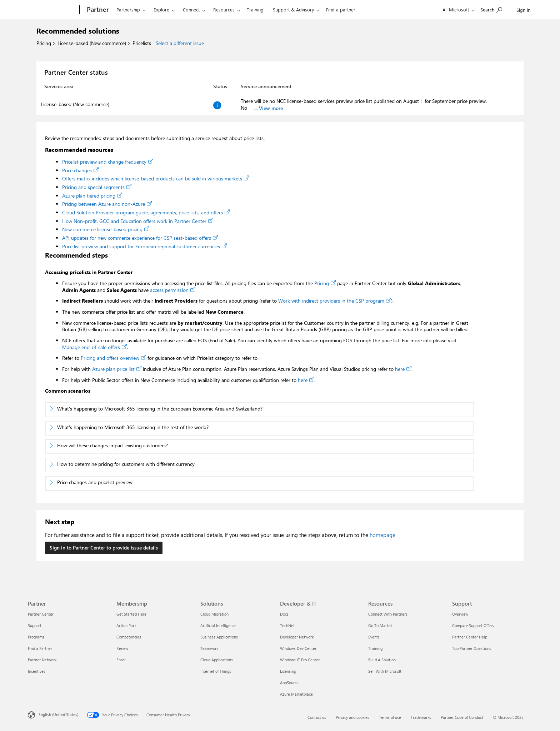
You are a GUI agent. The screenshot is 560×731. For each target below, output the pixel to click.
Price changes (80, 170)
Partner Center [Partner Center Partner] (41, 614)
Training (255, 9)
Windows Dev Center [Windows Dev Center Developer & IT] (298, 648)
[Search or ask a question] (491, 9)
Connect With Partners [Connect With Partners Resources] (388, 614)
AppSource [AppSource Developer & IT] (289, 683)
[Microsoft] (52, 10)
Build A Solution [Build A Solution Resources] (382, 660)
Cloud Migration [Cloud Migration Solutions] (214, 614)
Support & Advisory (293, 9)
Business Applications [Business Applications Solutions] (219, 637)
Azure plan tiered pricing (92, 196)
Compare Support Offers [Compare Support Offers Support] (473, 625)
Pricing (325, 283)
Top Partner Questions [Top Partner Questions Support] (472, 648)
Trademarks (421, 717)
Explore (161, 9)
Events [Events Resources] (374, 637)
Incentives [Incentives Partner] (37, 671)
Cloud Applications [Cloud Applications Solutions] (217, 660)
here (403, 369)
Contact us (317, 717)
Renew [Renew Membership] (122, 648)
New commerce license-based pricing (106, 229)
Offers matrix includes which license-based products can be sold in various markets (156, 178)
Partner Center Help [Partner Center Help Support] (470, 637)
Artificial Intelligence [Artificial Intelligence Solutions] (218, 625)
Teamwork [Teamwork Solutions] (209, 648)
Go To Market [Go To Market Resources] (380, 625)
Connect (191, 9)
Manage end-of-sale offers (94, 347)
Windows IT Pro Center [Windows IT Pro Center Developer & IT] (300, 660)
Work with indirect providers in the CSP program (335, 301)
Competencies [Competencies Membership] (129, 637)
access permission (173, 290)
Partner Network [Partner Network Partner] (42, 660)
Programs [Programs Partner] (36, 637)
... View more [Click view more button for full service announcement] (269, 108)
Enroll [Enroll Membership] (121, 660)
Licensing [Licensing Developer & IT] (288, 671)
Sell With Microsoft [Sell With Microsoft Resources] (385, 671)
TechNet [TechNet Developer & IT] (287, 625)
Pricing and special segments (97, 187)
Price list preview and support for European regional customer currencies (144, 246)
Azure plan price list (117, 369)
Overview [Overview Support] (460, 614)
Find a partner (341, 9)
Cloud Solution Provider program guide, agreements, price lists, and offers (146, 212)
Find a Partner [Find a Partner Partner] (40, 648)
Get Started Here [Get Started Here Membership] (131, 614)
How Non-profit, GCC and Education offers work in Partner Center (138, 221)
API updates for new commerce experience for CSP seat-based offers (140, 238)
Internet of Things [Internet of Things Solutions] (216, 671)
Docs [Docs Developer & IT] (284, 614)
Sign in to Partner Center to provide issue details (104, 548)
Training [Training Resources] (375, 648)
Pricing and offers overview (113, 358)
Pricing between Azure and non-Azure (107, 204)
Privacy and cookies (352, 717)
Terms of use (390, 717)
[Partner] (97, 10)
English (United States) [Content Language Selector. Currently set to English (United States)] (58, 714)
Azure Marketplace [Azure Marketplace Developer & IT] (296, 694)
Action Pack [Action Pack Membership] (126, 625)
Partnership (128, 9)
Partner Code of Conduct (462, 717)
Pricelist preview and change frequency (108, 162)
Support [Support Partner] (35, 625)
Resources (224, 9)
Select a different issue (180, 43)
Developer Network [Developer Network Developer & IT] (297, 637)
